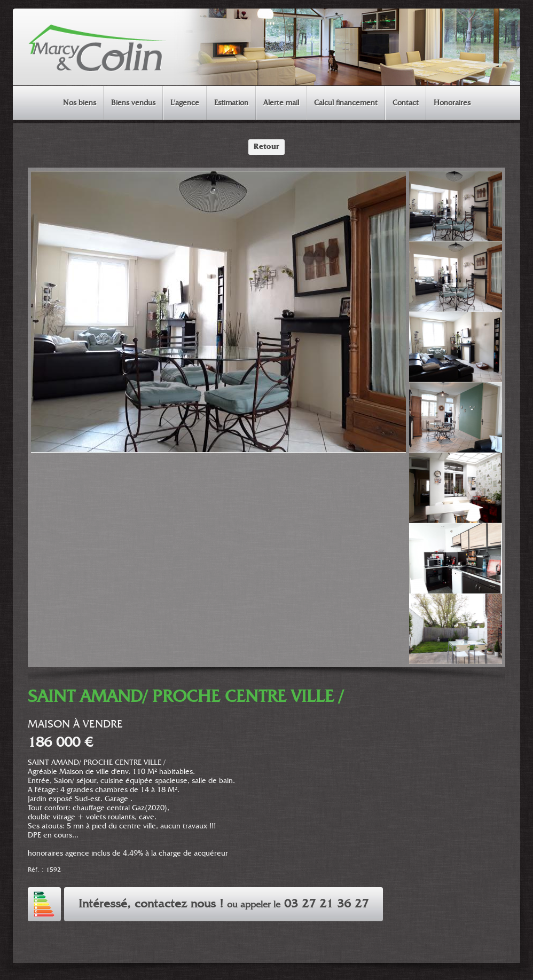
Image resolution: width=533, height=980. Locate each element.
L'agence (185, 103)
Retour (266, 147)
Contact (406, 103)
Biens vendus (133, 103)
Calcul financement (346, 103)
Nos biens (80, 103)
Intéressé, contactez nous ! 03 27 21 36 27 (224, 904)
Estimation (231, 103)
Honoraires (452, 103)
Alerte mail (281, 103)
